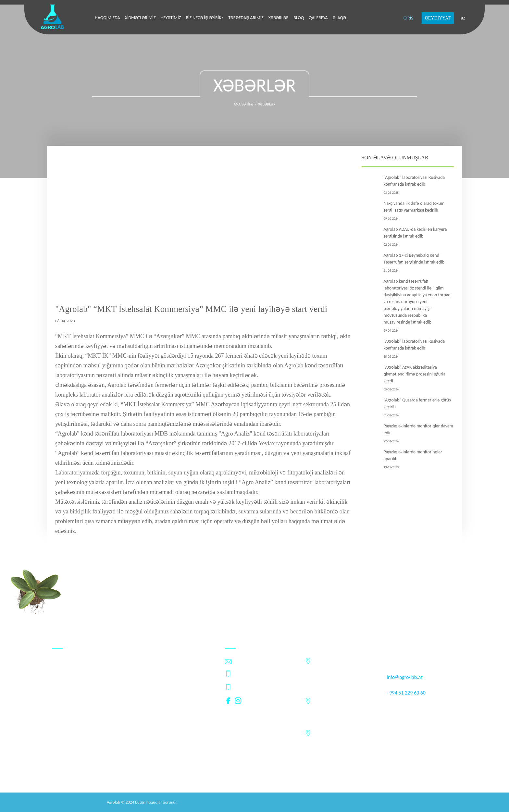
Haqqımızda (107, 18)
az (463, 18)
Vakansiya (62, 701)
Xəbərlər (279, 18)
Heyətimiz (171, 18)
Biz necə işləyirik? (205, 18)
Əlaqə (339, 18)
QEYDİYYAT (438, 18)
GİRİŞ (408, 18)
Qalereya (318, 18)
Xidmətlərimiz (140, 18)
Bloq (299, 18)
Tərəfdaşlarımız (246, 18)
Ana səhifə (244, 104)
